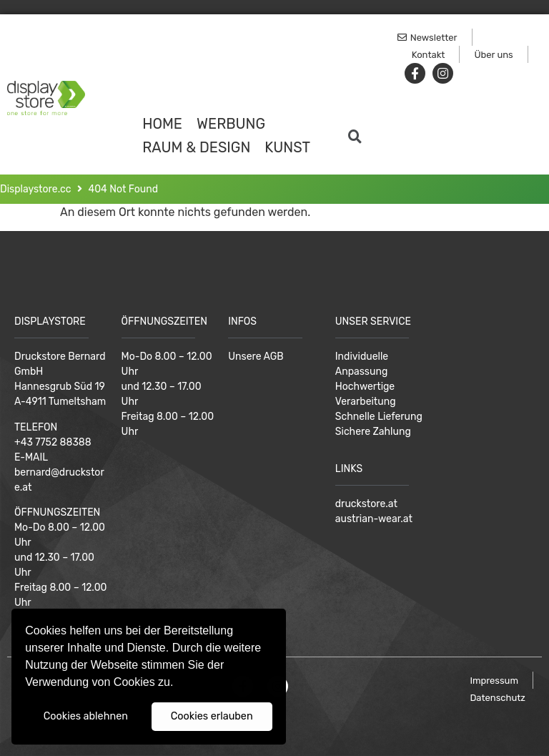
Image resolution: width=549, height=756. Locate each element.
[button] (179, 684)
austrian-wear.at (374, 519)
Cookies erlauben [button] (212, 716)
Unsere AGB (256, 357)
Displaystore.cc (36, 189)
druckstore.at (366, 504)
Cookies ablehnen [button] (86, 716)
